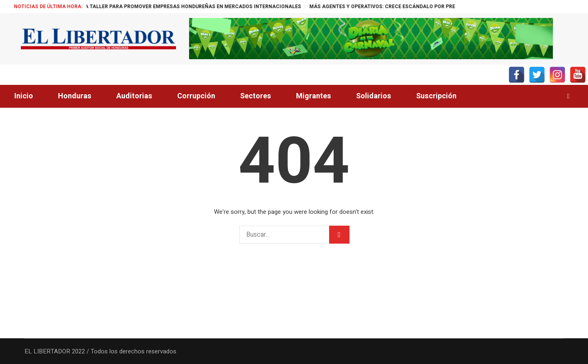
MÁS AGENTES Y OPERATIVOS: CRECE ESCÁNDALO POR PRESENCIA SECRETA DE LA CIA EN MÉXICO (453, 7)
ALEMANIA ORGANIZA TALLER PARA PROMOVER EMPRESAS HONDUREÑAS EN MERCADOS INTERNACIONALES (190, 7)
